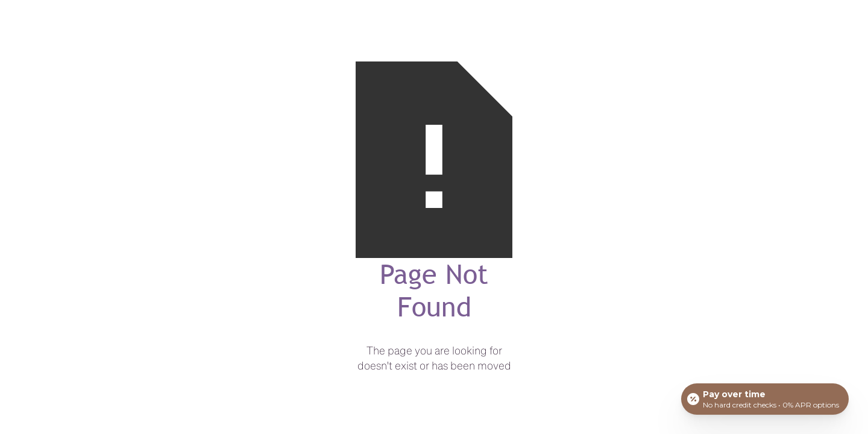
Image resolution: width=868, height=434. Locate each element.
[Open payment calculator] (765, 399)
